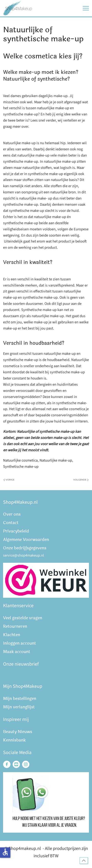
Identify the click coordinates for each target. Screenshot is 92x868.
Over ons (12, 514)
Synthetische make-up (21, 466)
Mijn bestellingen (20, 699)
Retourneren (15, 626)
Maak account (17, 652)
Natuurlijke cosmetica (20, 460)
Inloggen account (20, 643)
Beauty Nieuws (18, 732)
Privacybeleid (16, 531)
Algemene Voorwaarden (26, 540)
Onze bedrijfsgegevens (25, 548)
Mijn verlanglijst (19, 707)
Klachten (12, 635)
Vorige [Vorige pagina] (9, 480)
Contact (11, 523)
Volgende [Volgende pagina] (81, 480)
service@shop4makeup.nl (24, 555)
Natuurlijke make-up (56, 460)
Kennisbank (14, 740)
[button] (86, 8)
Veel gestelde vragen (23, 618)
